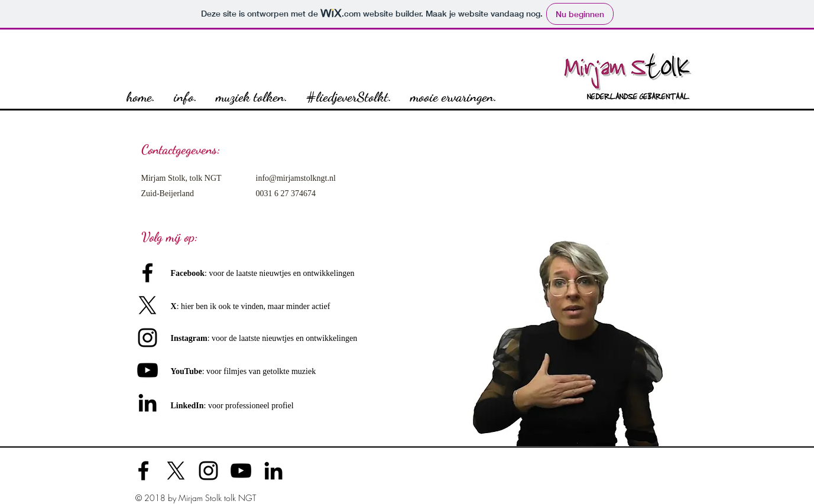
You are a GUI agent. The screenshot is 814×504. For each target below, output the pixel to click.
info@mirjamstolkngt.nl (296, 178)
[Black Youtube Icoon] (147, 370)
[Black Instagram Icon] (147, 338)
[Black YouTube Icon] (241, 471)
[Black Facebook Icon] (147, 273)
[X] (147, 305)
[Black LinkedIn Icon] (147, 403)
